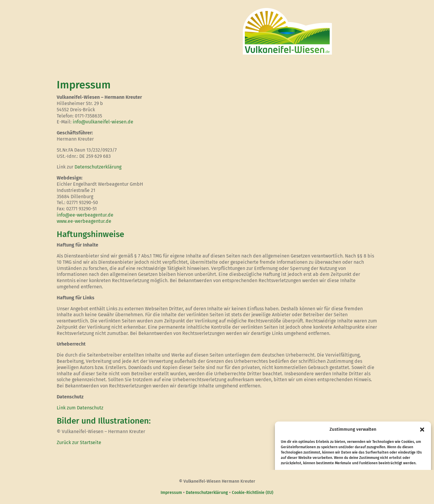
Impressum (171, 493)
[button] (422, 430)
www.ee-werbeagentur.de (84, 221)
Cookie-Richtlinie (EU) (253, 493)
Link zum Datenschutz (80, 408)
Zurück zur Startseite (79, 442)
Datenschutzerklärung (98, 167)
